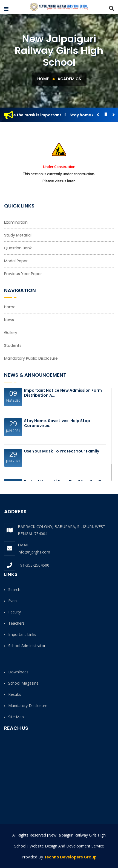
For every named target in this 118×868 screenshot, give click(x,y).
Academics (69, 79)
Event (13, 601)
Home (43, 79)
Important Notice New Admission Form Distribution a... (63, 393)
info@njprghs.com (34, 552)
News (9, 320)
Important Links (22, 634)
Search (14, 589)
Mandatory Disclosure (28, 706)
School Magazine (23, 683)
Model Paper (16, 261)
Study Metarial (18, 235)
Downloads (18, 672)
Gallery (11, 333)
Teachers (16, 623)
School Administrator (27, 646)
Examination (16, 222)
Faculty (15, 612)
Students (13, 345)
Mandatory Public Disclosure (31, 358)
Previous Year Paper (23, 274)
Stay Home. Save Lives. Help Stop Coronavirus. (57, 423)
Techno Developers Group (70, 857)
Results (15, 694)
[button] (6, 9)
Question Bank (18, 248)
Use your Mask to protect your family (62, 451)
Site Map (16, 717)
